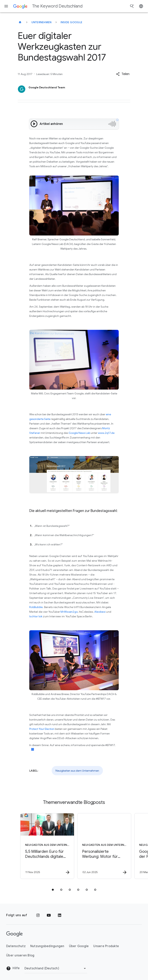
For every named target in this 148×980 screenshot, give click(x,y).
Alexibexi (100, 612)
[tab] (53, 890)
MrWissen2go (69, 612)
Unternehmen (42, 22)
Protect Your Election (42, 729)
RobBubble (36, 607)
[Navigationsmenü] (6, 6)
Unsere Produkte (106, 946)
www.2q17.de (106, 433)
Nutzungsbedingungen (47, 946)
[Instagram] (38, 915)
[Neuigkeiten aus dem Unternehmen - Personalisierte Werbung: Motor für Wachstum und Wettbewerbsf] (102, 846)
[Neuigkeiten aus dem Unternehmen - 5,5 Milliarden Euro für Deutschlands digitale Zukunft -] (45, 846)
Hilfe (13, 968)
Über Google (79, 946)
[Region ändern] (56, 968)
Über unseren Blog (20, 955)
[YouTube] (49, 915)
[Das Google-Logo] (14, 934)
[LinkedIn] (60, 915)
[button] (123, 74)
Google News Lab (79, 433)
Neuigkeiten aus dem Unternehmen (77, 771)
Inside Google (71, 22)
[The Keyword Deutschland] (20, 22)
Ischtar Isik (36, 616)
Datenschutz (16, 946)
